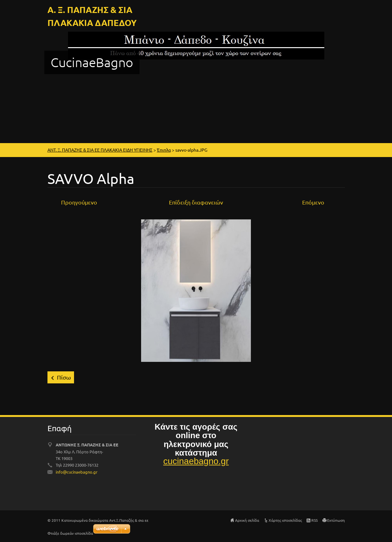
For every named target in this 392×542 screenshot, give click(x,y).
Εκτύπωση (336, 520)
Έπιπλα (164, 150)
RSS (314, 520)
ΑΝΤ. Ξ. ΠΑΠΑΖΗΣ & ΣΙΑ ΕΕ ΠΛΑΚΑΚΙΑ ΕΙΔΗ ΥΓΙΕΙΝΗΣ (100, 150)
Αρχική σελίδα (247, 520)
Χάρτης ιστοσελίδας (285, 520)
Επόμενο (313, 202)
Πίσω (64, 377)
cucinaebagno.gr (196, 461)
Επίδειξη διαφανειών (196, 202)
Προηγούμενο (79, 202)
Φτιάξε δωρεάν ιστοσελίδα (70, 533)
